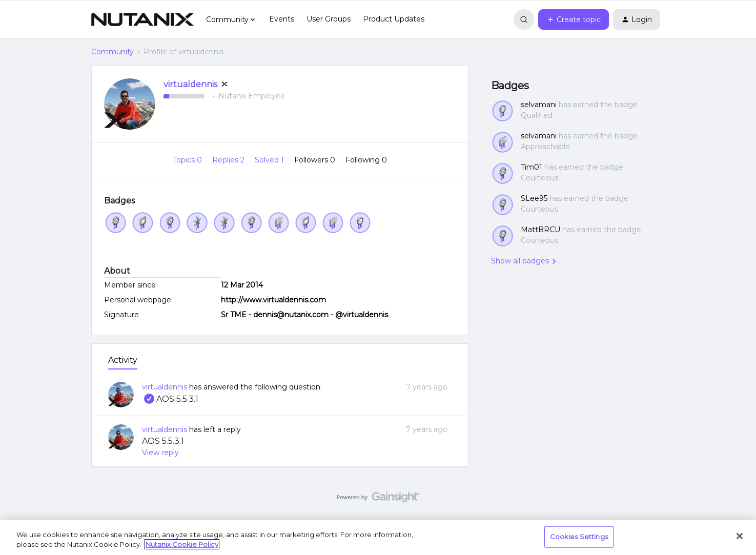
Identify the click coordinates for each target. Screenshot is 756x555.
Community (113, 52)
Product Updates (394, 19)
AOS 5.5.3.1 (170, 399)
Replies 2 (229, 160)
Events (282, 19)
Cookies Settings (579, 537)
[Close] (740, 536)
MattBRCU (540, 230)
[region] (378, 537)
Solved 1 (270, 160)
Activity (123, 360)
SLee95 (534, 198)
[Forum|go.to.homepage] (142, 19)
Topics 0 (188, 160)
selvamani (539, 105)
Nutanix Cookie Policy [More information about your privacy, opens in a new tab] (182, 544)
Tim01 (532, 167)
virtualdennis (190, 84)
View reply (160, 453)
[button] (574, 19)
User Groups (329, 19)
